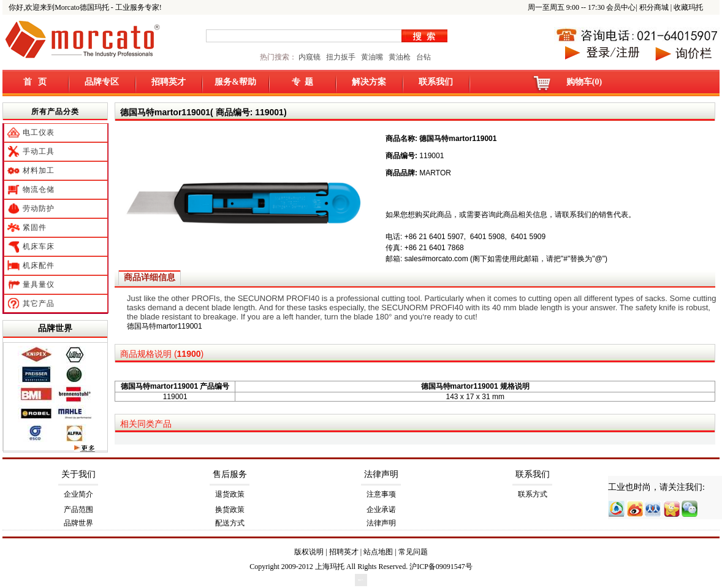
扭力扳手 (341, 57)
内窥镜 (310, 57)
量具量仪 (39, 284)
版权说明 (309, 552)
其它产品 (39, 304)
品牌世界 (55, 328)
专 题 (302, 82)
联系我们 (436, 82)
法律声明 (381, 474)
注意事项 (381, 494)
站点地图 (378, 552)
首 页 (35, 82)
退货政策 (230, 494)
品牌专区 (102, 82)
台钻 (423, 57)
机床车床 (39, 246)
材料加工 (39, 170)
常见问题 (413, 552)
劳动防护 (39, 208)
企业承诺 (381, 510)
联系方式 (533, 494)
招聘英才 (169, 82)
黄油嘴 (372, 57)
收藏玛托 (688, 7)
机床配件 (39, 265)
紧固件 (35, 227)
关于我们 (78, 474)
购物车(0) (584, 82)
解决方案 (369, 82)
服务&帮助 (235, 82)
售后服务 (230, 474)
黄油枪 (400, 57)
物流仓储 (39, 189)
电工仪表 (39, 132)
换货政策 (230, 510)
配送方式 (230, 523)
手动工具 (39, 151)
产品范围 (78, 510)
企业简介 (78, 494)
